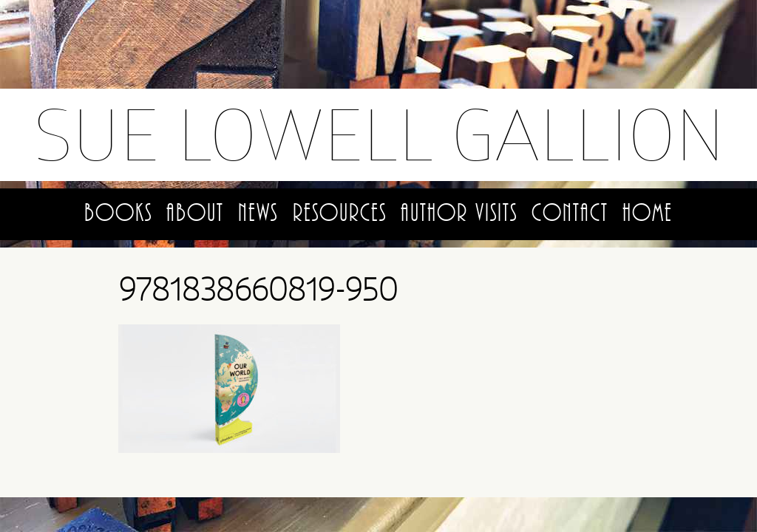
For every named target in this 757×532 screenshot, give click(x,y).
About (195, 213)
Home (648, 213)
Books (118, 213)
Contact (570, 213)
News (258, 213)
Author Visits (459, 213)
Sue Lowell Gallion (379, 134)
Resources (340, 213)
